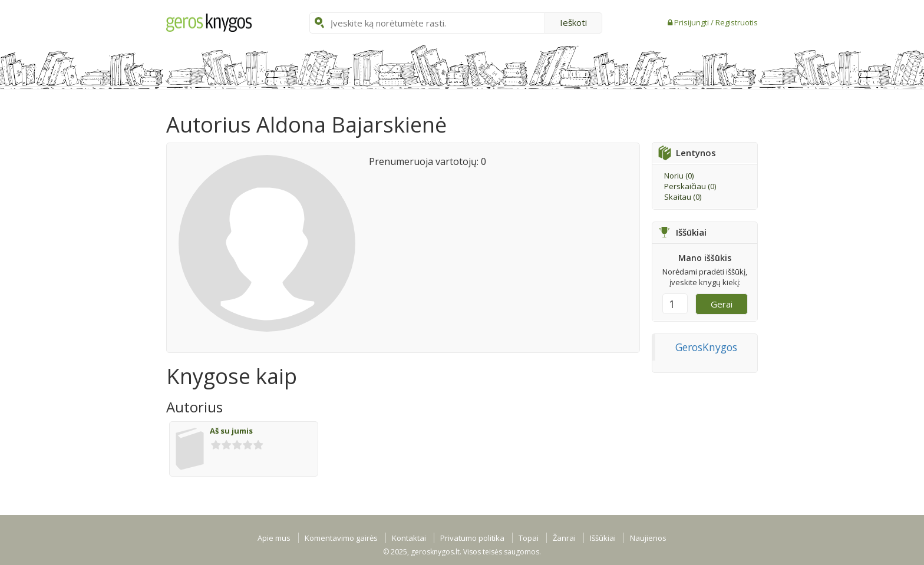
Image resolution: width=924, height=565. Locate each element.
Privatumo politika (472, 538)
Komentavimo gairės (341, 538)
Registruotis (737, 22)
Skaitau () (683, 197)
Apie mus (274, 538)
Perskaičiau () (690, 186)
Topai (529, 538)
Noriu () (679, 176)
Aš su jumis (231, 431)
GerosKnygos (706, 347)
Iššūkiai (603, 538)
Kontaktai (409, 538)
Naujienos (648, 538)
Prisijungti (692, 22)
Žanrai (564, 538)
